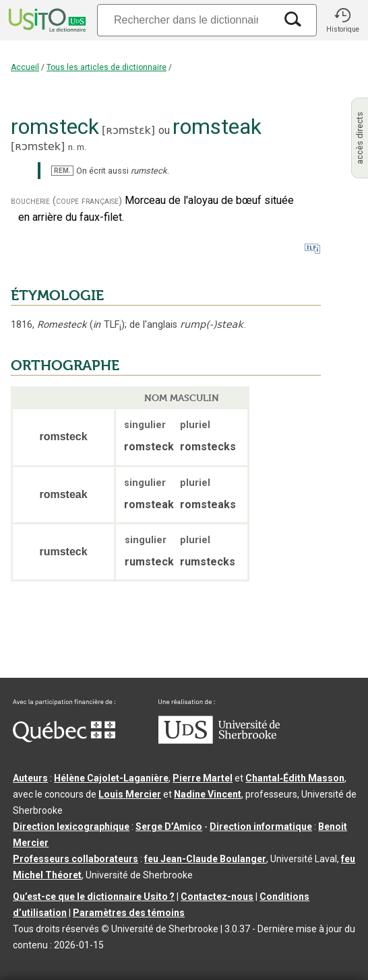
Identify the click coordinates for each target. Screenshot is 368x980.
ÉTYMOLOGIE (57, 295)
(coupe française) (87, 201)
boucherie (30, 201)
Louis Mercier (130, 794)
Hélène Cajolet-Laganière (111, 778)
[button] (342, 20)
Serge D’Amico (169, 827)
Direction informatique (261, 827)
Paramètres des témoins (129, 913)
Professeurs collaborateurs (75, 859)
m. (82, 147)
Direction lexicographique (71, 827)
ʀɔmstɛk (128, 130)
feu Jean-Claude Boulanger (205, 859)
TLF (107, 325)
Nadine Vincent (208, 794)
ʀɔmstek (38, 146)
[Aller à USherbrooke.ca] (219, 740)
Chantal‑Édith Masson (295, 778)
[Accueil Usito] (46, 20)
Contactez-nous (217, 897)
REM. (62, 171)
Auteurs (30, 778)
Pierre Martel (203, 778)
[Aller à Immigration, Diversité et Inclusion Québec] (64, 739)
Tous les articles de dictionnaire (106, 67)
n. (71, 147)
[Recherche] (186, 20)
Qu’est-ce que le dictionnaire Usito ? (94, 897)
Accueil (25, 67)
